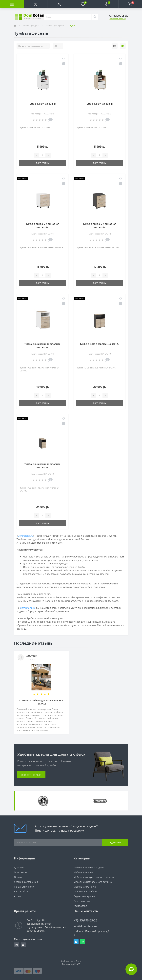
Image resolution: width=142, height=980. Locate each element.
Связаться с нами (24, 887)
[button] (59, 4)
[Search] (95, 17)
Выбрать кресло (31, 775)
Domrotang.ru (25, 536)
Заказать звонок (118, 19)
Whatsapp (83, 942)
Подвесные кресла (84, 896)
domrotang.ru (28, 608)
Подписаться (115, 842)
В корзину (43, 163)
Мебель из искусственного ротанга (94, 877)
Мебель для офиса (55, 26)
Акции (18, 896)
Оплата (18, 877)
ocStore (77, 961)
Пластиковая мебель (85, 891)
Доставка (19, 867)
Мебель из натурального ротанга (93, 882)
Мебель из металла (85, 887)
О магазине (21, 872)
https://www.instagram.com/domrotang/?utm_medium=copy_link (17, 945)
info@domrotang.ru (85, 926)
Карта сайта (21, 891)
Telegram (76, 942)
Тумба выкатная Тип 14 (42, 104)
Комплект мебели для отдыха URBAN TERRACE (41, 702)
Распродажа (80, 906)
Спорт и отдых (82, 901)
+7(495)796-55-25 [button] (85, 920)
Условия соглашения (26, 882)
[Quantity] (42, 155)
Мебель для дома (31, 26)
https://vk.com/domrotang (23, 945)
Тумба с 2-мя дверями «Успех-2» (100, 344)
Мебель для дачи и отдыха (89, 867)
